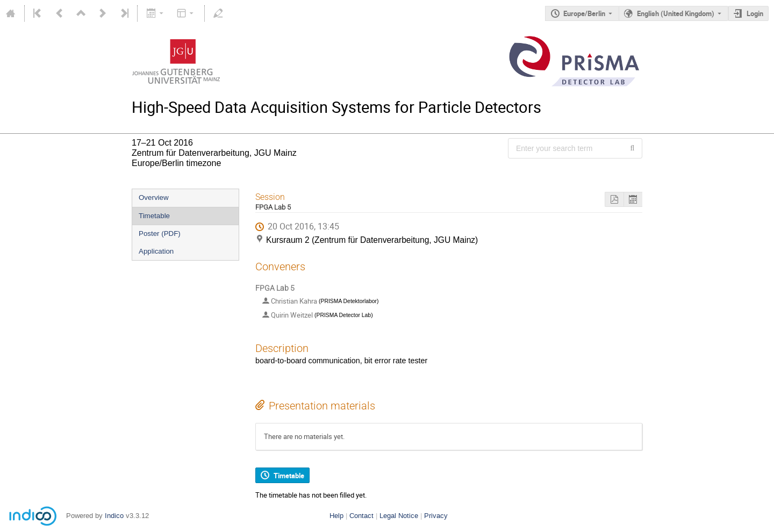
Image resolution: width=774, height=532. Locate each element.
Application (156, 251)
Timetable (154, 216)
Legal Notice (399, 516)
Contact (361, 516)
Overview (154, 197)
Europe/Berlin (584, 13)
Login (755, 13)
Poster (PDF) (160, 233)
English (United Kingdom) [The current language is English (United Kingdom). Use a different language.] (676, 13)
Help (336, 516)
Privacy (436, 516)
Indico (114, 516)
